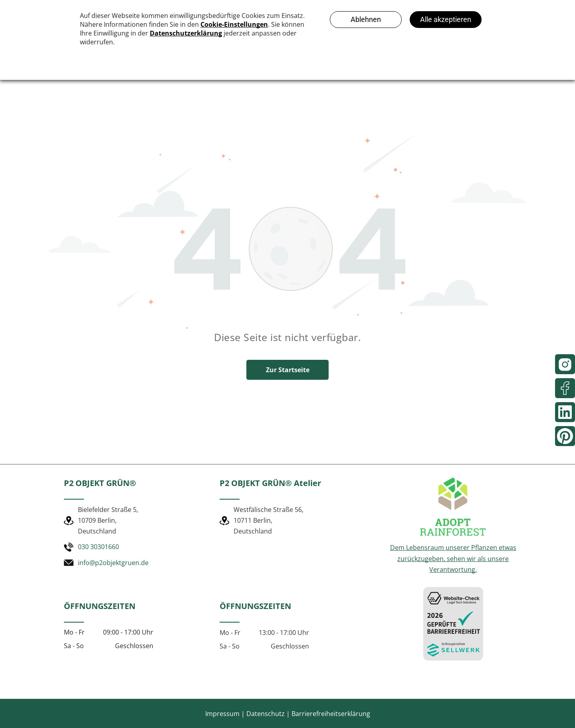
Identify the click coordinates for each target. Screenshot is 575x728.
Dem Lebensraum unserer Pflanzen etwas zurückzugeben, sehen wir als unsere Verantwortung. (453, 558)
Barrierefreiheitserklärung (331, 714)
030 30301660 (98, 547)
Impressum (222, 714)
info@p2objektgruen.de (113, 563)
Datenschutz (266, 714)
